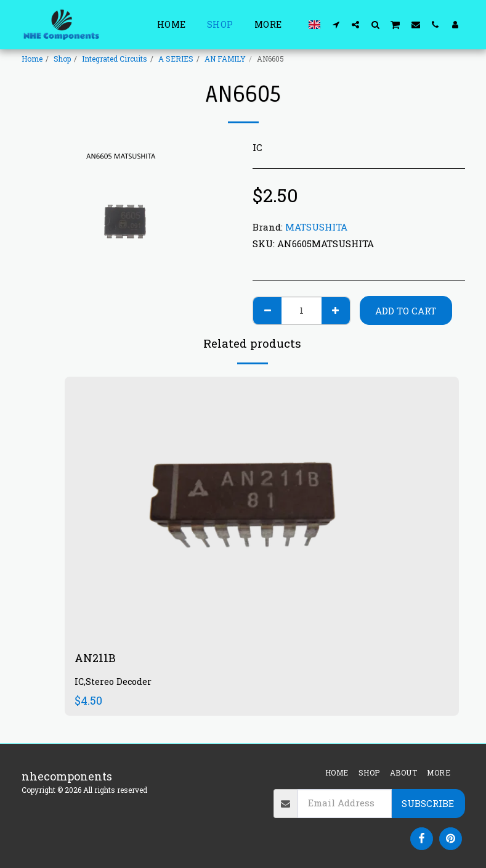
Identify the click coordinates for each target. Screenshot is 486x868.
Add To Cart (406, 311)
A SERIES (176, 59)
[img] (262, 508)
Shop (62, 59)
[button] (336, 24)
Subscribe (428, 803)
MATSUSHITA (316, 227)
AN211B (95, 658)
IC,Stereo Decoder (113, 682)
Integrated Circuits (115, 59)
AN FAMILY (225, 59)
